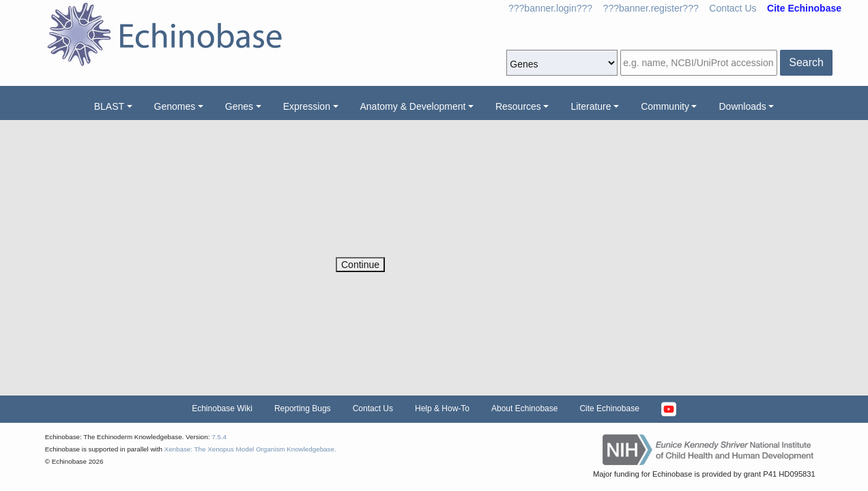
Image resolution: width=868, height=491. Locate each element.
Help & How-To (442, 408)
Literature (591, 106)
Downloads (742, 106)
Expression (307, 106)
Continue (360, 265)
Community (665, 106)
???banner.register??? (651, 8)
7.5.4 (219, 437)
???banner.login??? (550, 8)
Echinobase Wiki (222, 408)
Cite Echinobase (609, 408)
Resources (518, 106)
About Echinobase (524, 408)
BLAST (109, 106)
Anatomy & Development (413, 106)
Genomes (175, 106)
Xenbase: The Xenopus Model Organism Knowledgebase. (250, 449)
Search (806, 62)
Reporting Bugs (303, 408)
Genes (239, 106)
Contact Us (733, 8)
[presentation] (439, 230)
